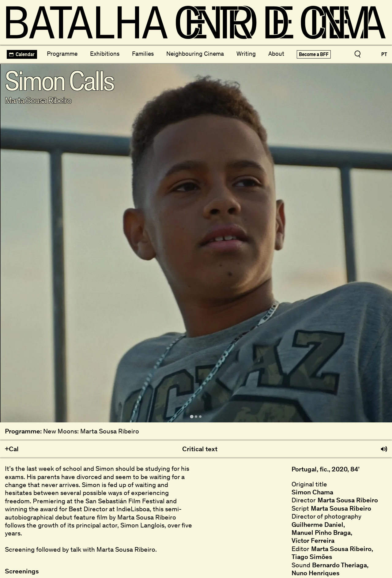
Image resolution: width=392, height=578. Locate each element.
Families (143, 54)
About (276, 54)
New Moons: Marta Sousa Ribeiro (91, 431)
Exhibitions (105, 54)
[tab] (192, 416)
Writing (246, 54)
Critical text (200, 449)
